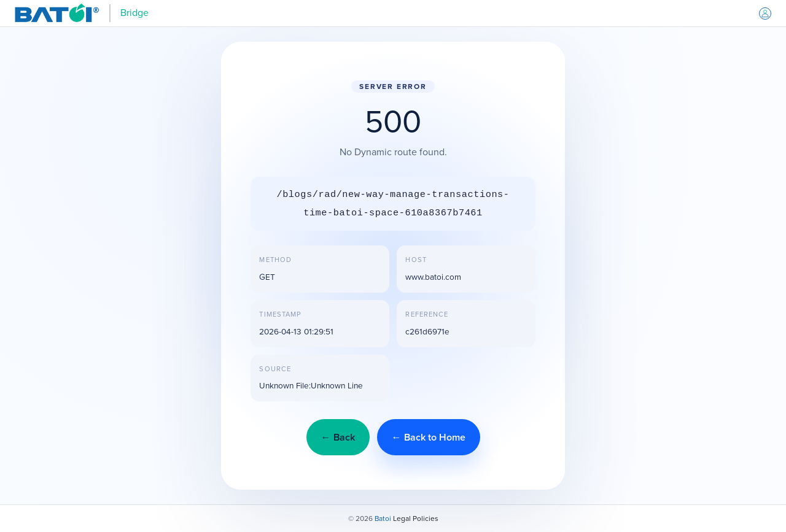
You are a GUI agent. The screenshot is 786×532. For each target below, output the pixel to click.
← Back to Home (429, 437)
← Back (338, 437)
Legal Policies (416, 519)
